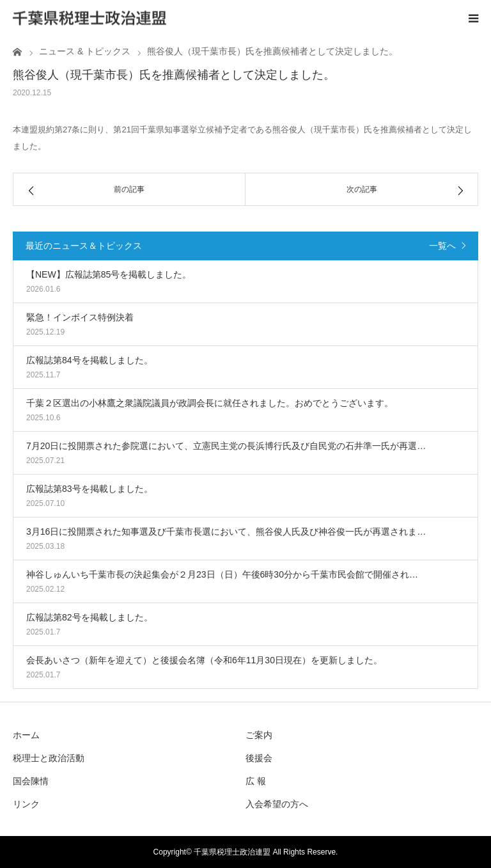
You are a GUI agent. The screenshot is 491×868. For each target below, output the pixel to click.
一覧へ (442, 246)
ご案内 (259, 735)
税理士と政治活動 (49, 758)
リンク (26, 804)
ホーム (26, 735)
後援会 (259, 758)
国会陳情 (31, 781)
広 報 (256, 781)
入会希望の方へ (277, 804)
